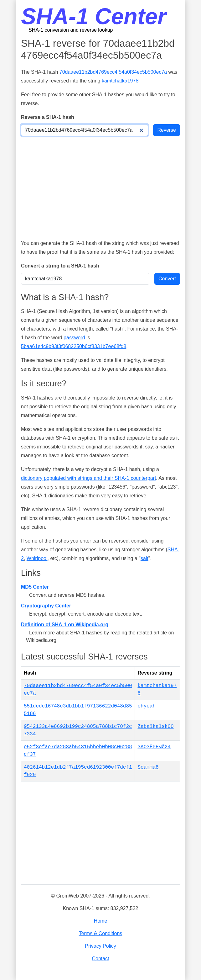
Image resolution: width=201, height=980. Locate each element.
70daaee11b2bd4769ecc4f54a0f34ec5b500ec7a (113, 72)
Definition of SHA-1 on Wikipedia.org (65, 625)
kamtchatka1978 (120, 81)
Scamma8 (148, 767)
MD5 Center (35, 587)
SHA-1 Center (94, 16)
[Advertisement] (100, 188)
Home (101, 921)
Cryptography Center (46, 606)
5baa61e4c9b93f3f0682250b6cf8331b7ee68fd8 (74, 346)
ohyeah (147, 706)
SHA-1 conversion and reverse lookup (71, 30)
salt (144, 558)
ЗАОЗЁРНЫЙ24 (154, 747)
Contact (100, 959)
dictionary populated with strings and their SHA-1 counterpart (88, 478)
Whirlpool (37, 558)
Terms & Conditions (101, 933)
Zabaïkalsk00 (155, 727)
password (74, 338)
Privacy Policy (100, 946)
